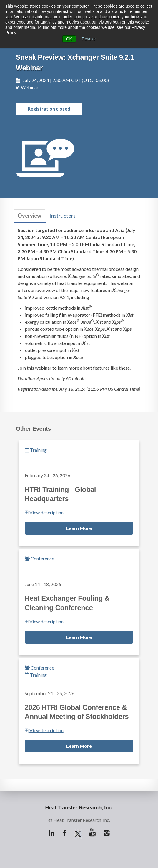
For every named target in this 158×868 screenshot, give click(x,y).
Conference (39, 559)
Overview (29, 216)
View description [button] (44, 512)
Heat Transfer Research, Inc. (79, 808)
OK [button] (69, 39)
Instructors (63, 216)
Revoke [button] (89, 39)
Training (36, 450)
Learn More (79, 528)
